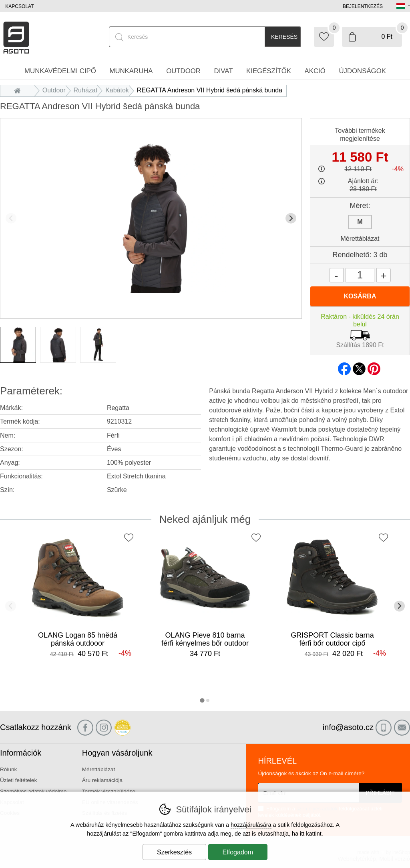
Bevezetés (19, 90)
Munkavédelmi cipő (60, 71)
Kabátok (117, 90)
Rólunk (8, 769)
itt (302, 834)
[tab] (202, 700)
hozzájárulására (251, 825)
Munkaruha (131, 71)
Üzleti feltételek (18, 780)
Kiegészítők (269, 71)
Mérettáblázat (360, 239)
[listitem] (18, 345)
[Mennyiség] (360, 275)
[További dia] (291, 218)
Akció (315, 71)
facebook (344, 366)
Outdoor (54, 90)
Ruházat (86, 90)
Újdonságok (362, 71)
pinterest (374, 366)
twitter (359, 366)
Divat (224, 71)
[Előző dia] (11, 218)
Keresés (284, 37)
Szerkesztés (174, 852)
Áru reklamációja (102, 780)
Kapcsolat (19, 6)
